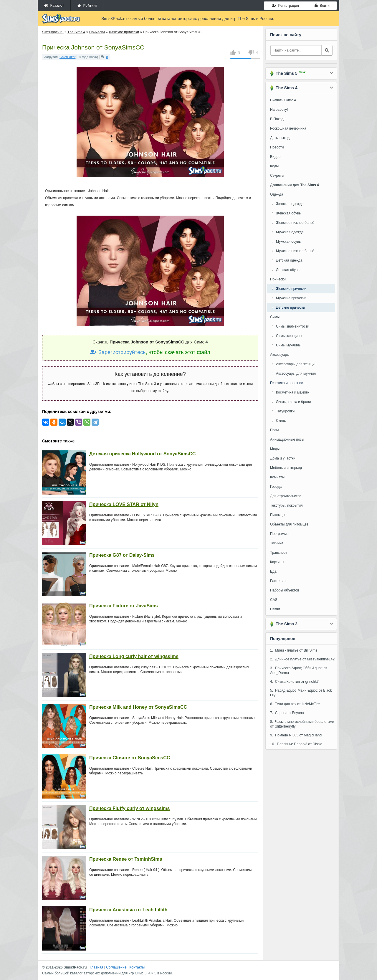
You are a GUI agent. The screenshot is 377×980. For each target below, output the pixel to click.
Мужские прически (291, 298)
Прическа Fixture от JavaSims (124, 606)
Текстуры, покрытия (286, 505)
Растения (278, 581)
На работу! (279, 110)
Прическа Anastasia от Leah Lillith (128, 910)
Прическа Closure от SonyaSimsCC (130, 758)
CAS (274, 600)
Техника (277, 543)
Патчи (275, 609)
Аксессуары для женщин (296, 364)
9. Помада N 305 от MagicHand (296, 735)
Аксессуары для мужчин (296, 374)
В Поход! (277, 119)
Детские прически (290, 308)
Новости (277, 147)
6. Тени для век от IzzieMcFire (295, 704)
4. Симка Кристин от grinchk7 (294, 682)
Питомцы (278, 515)
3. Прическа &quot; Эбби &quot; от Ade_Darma (299, 670)
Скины (281, 421)
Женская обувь (288, 213)
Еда (273, 571)
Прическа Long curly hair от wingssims (134, 656)
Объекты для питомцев (289, 524)
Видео (275, 157)
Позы (274, 430)
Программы (280, 534)
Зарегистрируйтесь (118, 352)
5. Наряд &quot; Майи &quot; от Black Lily (301, 693)
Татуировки (285, 411)
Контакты (137, 967)
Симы (275, 317)
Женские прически (291, 289)
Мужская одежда (290, 232)
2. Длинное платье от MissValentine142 (302, 659)
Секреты (277, 176)
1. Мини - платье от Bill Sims (294, 650)
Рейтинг (87, 6)
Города (276, 487)
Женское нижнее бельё (295, 223)
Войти (322, 6)
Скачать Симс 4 (283, 100)
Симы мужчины (289, 345)
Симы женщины (289, 336)
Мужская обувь (288, 242)
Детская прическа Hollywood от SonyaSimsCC (142, 454)
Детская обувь (288, 270)
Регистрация (285, 6)
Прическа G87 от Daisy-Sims (122, 555)
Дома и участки (283, 458)
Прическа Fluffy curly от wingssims (129, 808)
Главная (97, 967)
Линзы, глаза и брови (294, 402)
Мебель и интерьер (286, 468)
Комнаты (277, 477)
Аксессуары (280, 355)
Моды (275, 449)
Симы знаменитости (293, 326)
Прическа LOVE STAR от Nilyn (124, 504)
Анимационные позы (287, 439)
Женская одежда (290, 204)
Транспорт (279, 553)
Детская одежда (289, 260)
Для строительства (286, 496)
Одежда (277, 194)
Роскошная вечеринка (288, 128)
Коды (274, 166)
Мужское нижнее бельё (295, 251)
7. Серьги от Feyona (287, 713)
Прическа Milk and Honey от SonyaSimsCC (138, 707)
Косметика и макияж (293, 392)
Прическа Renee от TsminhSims (126, 859)
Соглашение (116, 967)
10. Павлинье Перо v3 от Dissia (296, 744)
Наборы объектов (285, 590)
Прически (278, 279)
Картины (277, 562)
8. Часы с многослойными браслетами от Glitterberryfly (302, 724)
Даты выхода (281, 138)
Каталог (54, 6)
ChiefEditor (67, 57)
